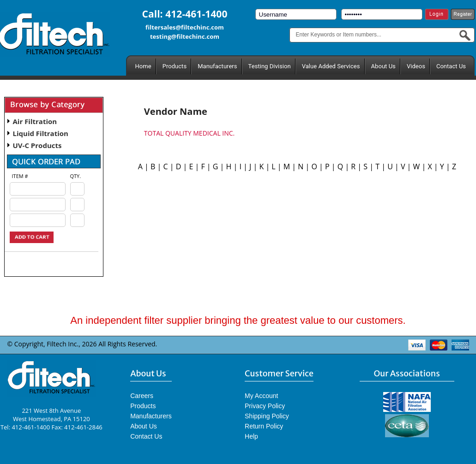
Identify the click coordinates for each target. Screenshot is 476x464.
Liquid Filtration (41, 133)
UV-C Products (37, 145)
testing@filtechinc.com (185, 36)
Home (143, 66)
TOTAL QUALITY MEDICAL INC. (189, 133)
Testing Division (270, 66)
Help (251, 436)
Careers (142, 396)
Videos (416, 66)
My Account (261, 396)
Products (175, 66)
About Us (383, 66)
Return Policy (264, 426)
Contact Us (451, 66)
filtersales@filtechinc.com (185, 27)
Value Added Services (331, 66)
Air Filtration (35, 121)
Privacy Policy (265, 406)
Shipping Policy (267, 416)
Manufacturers (217, 66)
